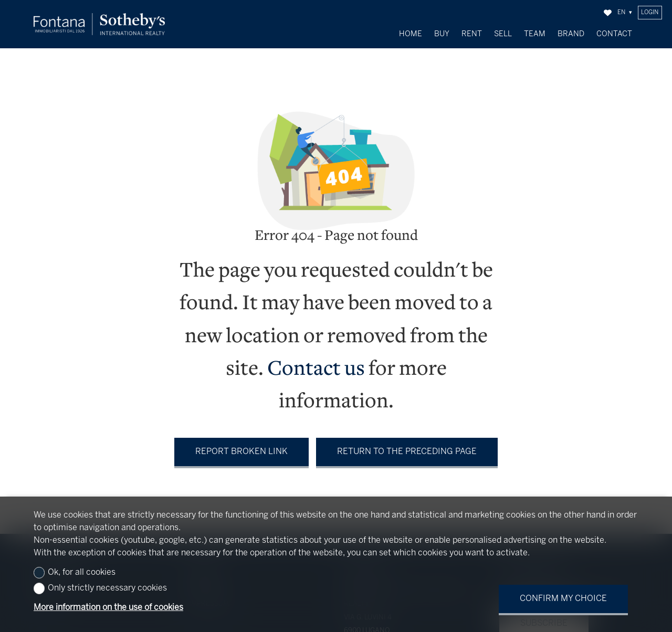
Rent (472, 34)
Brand (571, 34)
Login (650, 13)
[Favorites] (608, 13)
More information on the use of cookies (108, 608)
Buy (442, 34)
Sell (503, 34)
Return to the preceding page (407, 446)
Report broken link (241, 446)
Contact (614, 34)
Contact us (316, 365)
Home (411, 34)
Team (535, 34)
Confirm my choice (563, 599)
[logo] (99, 24)
